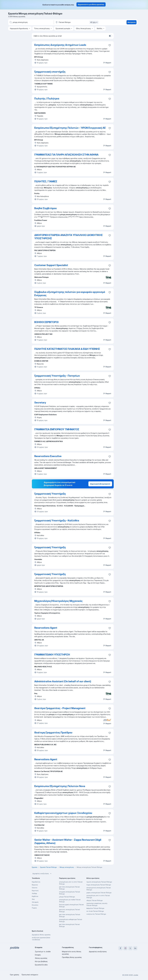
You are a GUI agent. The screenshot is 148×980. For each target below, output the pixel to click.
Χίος (33, 899)
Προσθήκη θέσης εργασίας (72, 957)
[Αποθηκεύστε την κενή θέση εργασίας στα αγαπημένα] (110, 45)
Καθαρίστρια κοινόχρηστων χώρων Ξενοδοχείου (63, 813)
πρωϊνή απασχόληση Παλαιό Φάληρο (99, 882)
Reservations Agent (46, 628)
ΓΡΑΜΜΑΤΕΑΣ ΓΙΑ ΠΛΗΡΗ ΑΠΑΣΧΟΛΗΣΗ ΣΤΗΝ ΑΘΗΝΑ (66, 155)
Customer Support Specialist (51, 265)
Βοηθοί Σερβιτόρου (46, 208)
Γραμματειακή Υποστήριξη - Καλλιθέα (57, 521)
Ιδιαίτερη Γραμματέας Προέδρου (53, 733)
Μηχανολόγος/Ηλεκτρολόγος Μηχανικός (58, 601)
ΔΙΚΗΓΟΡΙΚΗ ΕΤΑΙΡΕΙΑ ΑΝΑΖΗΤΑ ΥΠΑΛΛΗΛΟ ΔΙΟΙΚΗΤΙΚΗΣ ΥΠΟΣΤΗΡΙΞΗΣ (69, 237)
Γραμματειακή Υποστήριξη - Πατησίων (57, 376)
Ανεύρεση (132, 22)
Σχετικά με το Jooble (43, 952)
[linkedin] (135, 948)
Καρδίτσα (35, 896)
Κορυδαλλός (36, 882)
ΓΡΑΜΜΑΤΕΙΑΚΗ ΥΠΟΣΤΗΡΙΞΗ (52, 655)
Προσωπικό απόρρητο (30, 975)
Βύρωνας (35, 885)
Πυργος (34, 908)
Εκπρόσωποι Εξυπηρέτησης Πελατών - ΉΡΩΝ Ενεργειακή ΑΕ (70, 128)
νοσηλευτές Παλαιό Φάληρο (96, 914)
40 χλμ (94, 22)
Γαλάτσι (35, 888)
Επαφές (38, 955)
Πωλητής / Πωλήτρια (47, 99)
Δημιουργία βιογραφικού (100, 484)
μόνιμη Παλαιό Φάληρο (67, 897)
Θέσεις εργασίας (41, 958)
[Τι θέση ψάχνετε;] (31, 22)
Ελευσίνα (35, 905)
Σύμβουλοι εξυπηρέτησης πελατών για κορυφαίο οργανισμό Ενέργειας (70, 294)
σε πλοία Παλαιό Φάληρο (95, 911)
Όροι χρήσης (14, 975)
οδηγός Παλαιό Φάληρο (95, 900)
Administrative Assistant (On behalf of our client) (63, 681)
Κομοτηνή (35, 891)
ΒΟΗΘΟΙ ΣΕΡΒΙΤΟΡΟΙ (46, 322)
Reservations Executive (48, 456)
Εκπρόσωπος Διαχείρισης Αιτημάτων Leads (60, 45)
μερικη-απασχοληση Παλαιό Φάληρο (99, 893)
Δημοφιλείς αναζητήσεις (42, 874)
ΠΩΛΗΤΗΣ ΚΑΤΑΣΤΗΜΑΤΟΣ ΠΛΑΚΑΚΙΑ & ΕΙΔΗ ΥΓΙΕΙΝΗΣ (67, 349)
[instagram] (125, 948)
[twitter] (130, 948)
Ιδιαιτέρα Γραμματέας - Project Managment (60, 708)
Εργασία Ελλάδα (41, 965)
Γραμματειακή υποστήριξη (50, 72)
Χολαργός (35, 902)
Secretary (40, 403)
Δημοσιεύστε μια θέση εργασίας (91, 4)
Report (107, 63)
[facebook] (120, 948)
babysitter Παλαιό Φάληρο (95, 908)
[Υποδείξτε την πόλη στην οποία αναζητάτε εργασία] (77, 22)
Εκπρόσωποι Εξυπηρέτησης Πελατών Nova (60, 786)
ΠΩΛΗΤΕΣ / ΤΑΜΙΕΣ (46, 181)
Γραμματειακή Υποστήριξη (50, 494)
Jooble (136, 975)
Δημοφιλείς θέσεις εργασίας (41, 935)
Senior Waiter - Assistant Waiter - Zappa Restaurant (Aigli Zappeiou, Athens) (68, 841)
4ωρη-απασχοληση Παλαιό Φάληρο (99, 885)
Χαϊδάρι (34, 893)
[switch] (110, 36)
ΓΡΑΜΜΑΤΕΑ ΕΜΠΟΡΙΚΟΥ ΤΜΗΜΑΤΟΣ (57, 429)
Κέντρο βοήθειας (41, 961)
